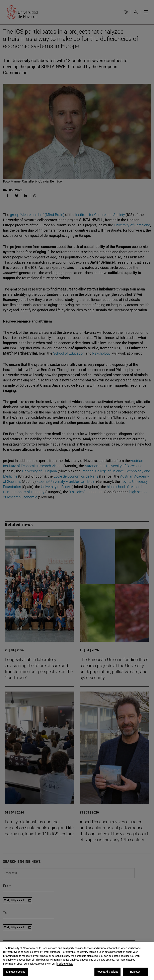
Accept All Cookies (107, 972)
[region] (77, 961)
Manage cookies (16, 972)
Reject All (136, 972)
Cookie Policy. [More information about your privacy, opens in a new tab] (65, 964)
